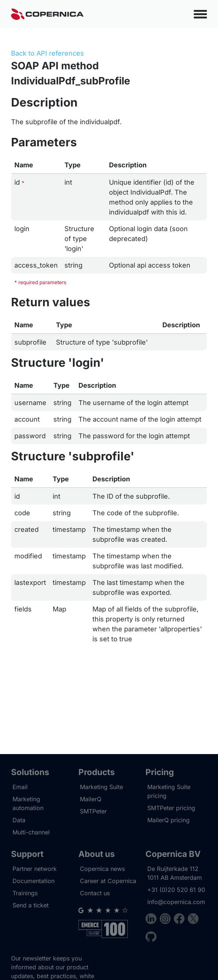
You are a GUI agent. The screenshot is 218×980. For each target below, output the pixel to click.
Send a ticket (31, 905)
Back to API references (48, 53)
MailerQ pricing (168, 820)
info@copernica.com (176, 902)
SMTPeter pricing (171, 808)
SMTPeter (93, 811)
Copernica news (102, 869)
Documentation (34, 881)
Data (19, 820)
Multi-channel (31, 832)
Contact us (95, 893)
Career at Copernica (108, 881)
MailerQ (91, 799)
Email (20, 787)
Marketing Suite (101, 787)
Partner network (35, 869)
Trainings (25, 893)
